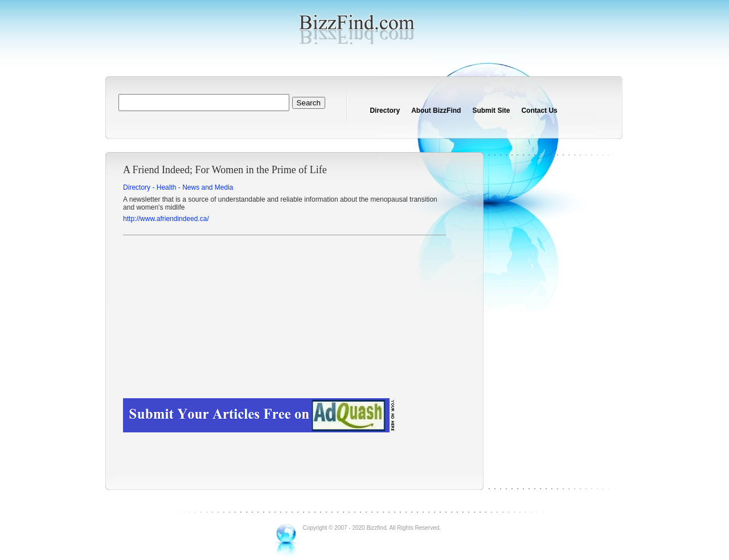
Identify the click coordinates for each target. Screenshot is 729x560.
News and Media (208, 187)
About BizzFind (436, 111)
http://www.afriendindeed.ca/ (166, 219)
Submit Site (491, 111)
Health (167, 187)
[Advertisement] (284, 318)
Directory (385, 111)
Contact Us (539, 111)
